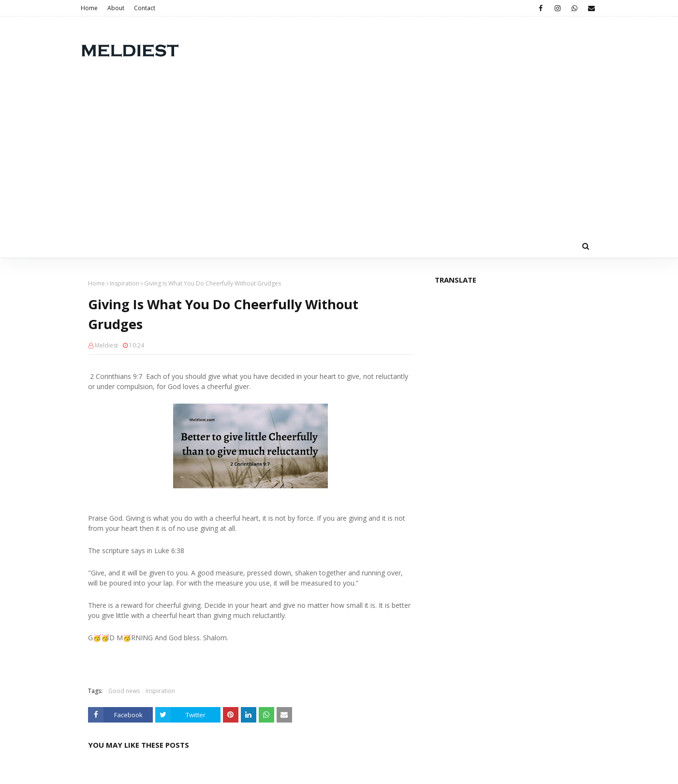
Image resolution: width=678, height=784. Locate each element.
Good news (124, 691)
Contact (145, 8)
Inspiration (125, 283)
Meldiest (106, 345)
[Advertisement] (339, 162)
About (116, 8)
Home (89, 8)
